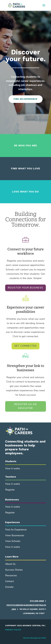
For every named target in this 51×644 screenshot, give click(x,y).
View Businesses (15, 535)
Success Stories (14, 570)
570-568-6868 (37, 601)
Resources (11, 575)
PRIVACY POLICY (13, 630)
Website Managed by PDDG (35, 638)
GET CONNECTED (26, 346)
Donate (9, 587)
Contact (10, 581)
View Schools (13, 541)
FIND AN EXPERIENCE (26, 99)
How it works (13, 468)
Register (10, 490)
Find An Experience (16, 530)
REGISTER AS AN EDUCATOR (26, 406)
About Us (10, 564)
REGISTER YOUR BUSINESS (26, 288)
